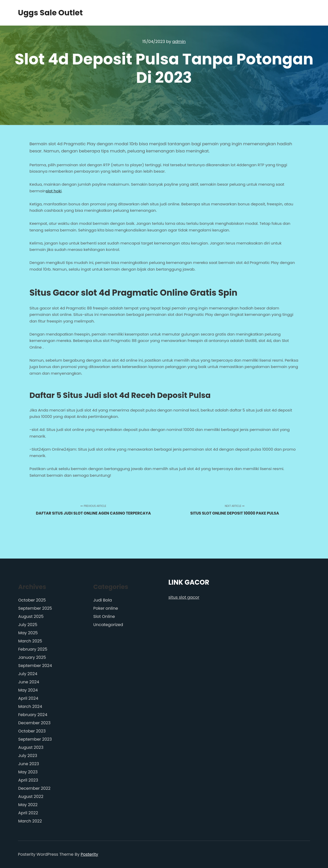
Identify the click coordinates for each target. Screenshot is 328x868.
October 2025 (32, 600)
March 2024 (30, 706)
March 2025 (30, 641)
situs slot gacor (184, 597)
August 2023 (31, 747)
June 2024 (29, 682)
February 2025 (33, 649)
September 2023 (35, 739)
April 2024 (28, 698)
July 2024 (28, 674)
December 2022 (34, 788)
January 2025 (32, 657)
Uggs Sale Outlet (44, 13)
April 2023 (28, 780)
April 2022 (28, 813)
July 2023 (28, 756)
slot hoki (54, 191)
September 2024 (35, 666)
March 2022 (30, 821)
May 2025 (28, 633)
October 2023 (32, 731)
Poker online (106, 608)
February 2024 (33, 715)
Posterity (89, 854)
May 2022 (28, 805)
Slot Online (104, 616)
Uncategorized (108, 625)
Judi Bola (103, 600)
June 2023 (29, 764)
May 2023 (28, 772)
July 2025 (28, 625)
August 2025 (31, 616)
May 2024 (28, 690)
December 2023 (34, 723)
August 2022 (31, 797)
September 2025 (35, 608)
